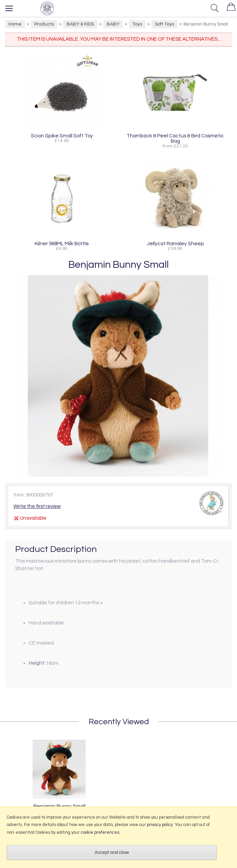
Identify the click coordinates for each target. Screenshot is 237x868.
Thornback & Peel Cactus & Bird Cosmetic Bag (175, 138)
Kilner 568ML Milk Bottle (62, 244)
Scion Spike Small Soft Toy (62, 136)
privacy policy (160, 825)
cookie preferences (100, 832)
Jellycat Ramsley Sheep (175, 244)
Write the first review (37, 506)
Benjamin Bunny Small (59, 806)
